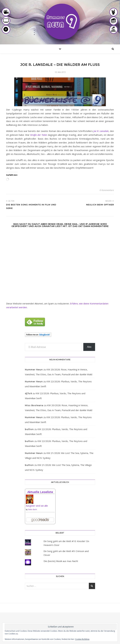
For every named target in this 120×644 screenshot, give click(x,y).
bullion (29, 429)
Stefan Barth (32, 509)
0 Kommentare (107, 190)
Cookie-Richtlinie (82, 639)
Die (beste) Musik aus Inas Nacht (61, 561)
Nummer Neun (34, 370)
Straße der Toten (39, 135)
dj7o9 (28, 393)
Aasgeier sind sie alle (37, 506)
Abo (89, 347)
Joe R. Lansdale (101, 131)
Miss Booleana (34, 405)
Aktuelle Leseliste (40, 492)
